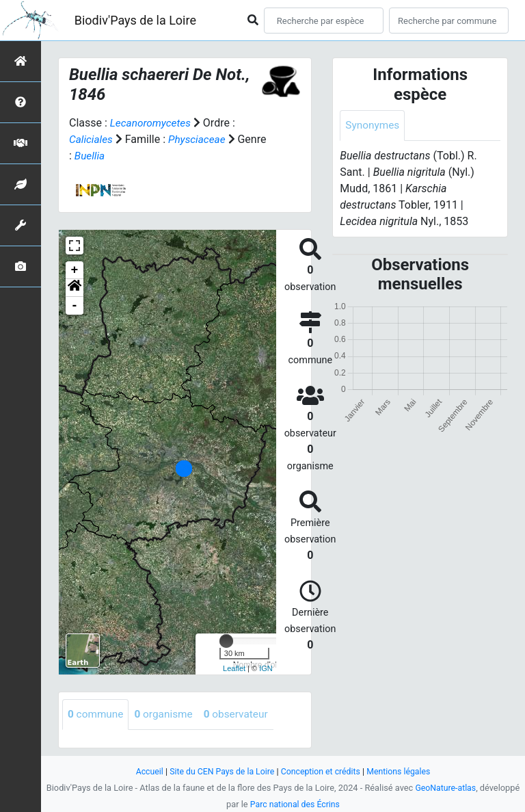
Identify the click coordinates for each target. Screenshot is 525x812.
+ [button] (75, 270)
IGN (266, 668)
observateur (242, 715)
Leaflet (234, 668)
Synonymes (373, 126)
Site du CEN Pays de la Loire (219, 771)
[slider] (226, 641)
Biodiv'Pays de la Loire (135, 20)
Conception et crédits (322, 771)
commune (97, 715)
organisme (167, 715)
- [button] (75, 306)
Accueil (144, 771)
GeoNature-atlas (446, 788)
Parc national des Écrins (295, 804)
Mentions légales (403, 771)
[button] (75, 288)
